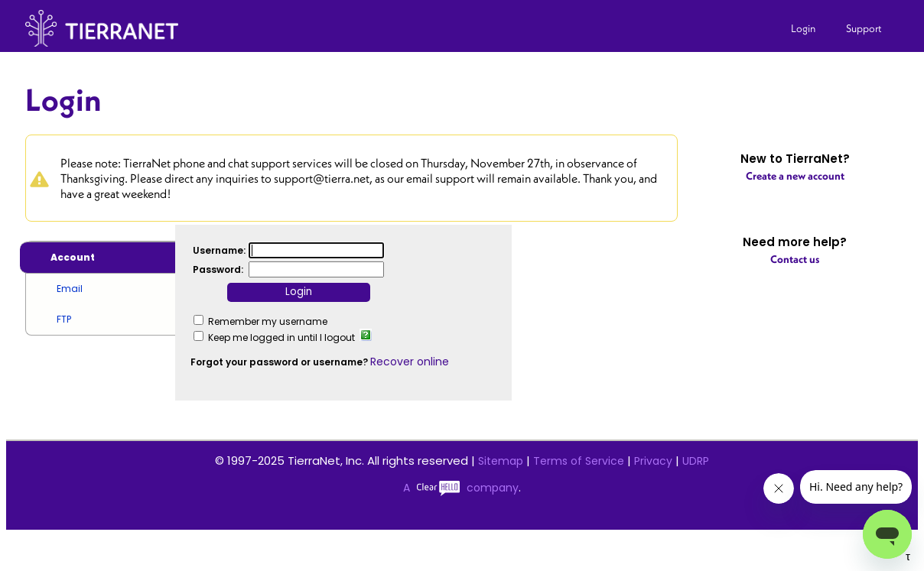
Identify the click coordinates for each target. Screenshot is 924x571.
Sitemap (501, 461)
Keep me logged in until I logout (281, 337)
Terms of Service (579, 461)
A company (461, 488)
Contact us (795, 259)
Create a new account (795, 176)
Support (864, 28)
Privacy (653, 461)
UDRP (696, 461)
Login (803, 28)
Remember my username (268, 321)
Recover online (410, 362)
